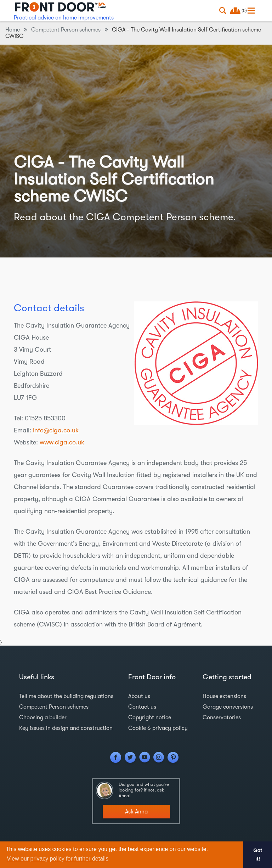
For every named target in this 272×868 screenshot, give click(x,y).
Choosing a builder (43, 717)
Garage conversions (228, 707)
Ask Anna (136, 812)
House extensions (224, 696)
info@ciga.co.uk (56, 430)
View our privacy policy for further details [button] (58, 859)
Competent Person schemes (66, 30)
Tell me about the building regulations (66, 696)
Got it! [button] (258, 855)
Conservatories (222, 717)
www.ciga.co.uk (62, 442)
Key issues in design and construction (66, 728)
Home (13, 30)
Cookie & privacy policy (158, 728)
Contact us (142, 707)
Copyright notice (150, 717)
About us (139, 696)
